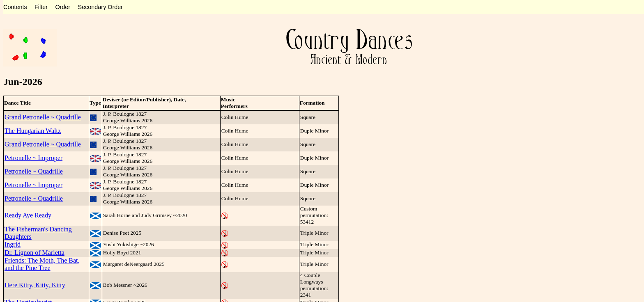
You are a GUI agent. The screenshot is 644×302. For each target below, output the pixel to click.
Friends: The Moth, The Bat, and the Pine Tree (42, 264)
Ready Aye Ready (28, 215)
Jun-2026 (23, 82)
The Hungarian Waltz (33, 131)
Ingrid (13, 244)
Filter (41, 7)
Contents (15, 7)
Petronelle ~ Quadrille (34, 171)
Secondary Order (101, 7)
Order (63, 7)
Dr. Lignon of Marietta (34, 253)
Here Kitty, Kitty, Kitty (35, 285)
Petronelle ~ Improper (33, 158)
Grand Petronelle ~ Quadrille (43, 117)
